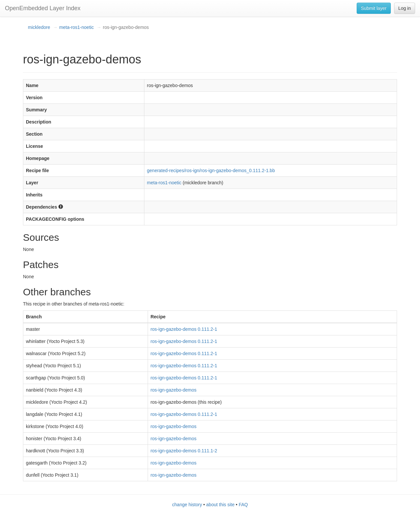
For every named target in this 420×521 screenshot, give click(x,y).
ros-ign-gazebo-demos (174, 390)
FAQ (243, 505)
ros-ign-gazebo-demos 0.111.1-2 (184, 451)
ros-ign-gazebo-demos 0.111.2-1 (184, 329)
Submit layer (374, 8)
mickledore (39, 27)
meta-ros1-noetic (77, 27)
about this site (220, 505)
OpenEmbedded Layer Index (43, 8)
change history (187, 505)
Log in (405, 8)
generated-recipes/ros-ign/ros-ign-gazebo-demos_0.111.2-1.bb (211, 170)
